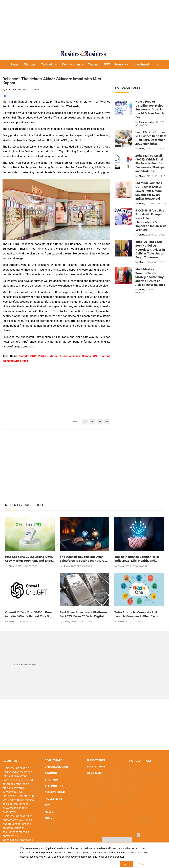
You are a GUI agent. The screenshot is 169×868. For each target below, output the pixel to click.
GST (107, 64)
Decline (142, 864)
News (15, 64)
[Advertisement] (86, 24)
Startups (30, 64)
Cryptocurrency (73, 64)
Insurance (122, 64)
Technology (49, 64)
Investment (142, 64)
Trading (93, 64)
